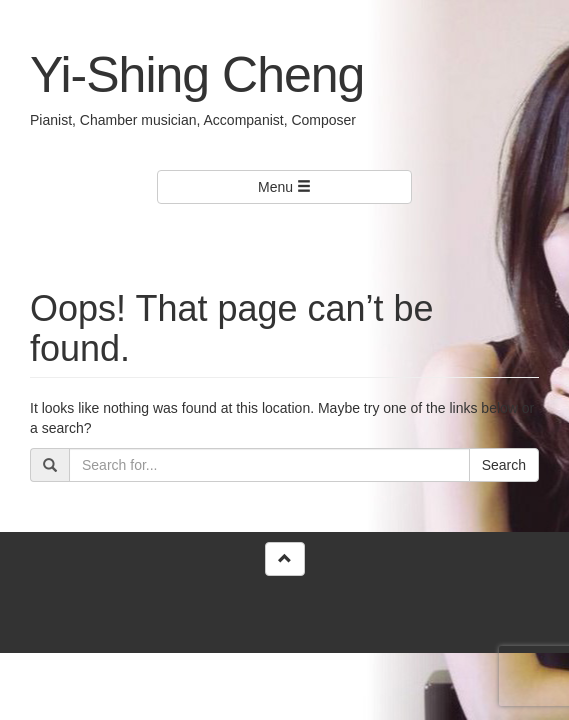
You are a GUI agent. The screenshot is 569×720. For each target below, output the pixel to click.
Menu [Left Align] (284, 187)
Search (504, 465)
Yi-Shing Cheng (197, 75)
